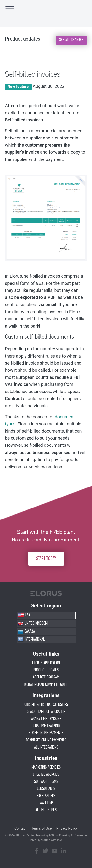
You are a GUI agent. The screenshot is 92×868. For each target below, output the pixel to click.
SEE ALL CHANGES (71, 40)
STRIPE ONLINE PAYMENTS (46, 733)
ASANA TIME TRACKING (46, 719)
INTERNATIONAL (31, 639)
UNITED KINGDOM (33, 624)
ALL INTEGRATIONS (46, 747)
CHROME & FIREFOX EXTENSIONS (46, 705)
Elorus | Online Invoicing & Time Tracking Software (50, 836)
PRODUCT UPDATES (46, 670)
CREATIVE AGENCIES (46, 774)
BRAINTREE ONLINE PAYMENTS (46, 740)
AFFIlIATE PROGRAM (46, 677)
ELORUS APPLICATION (46, 663)
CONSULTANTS (46, 789)
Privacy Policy (67, 828)
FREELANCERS (46, 796)
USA (24, 615)
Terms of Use (41, 828)
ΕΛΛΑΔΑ (26, 632)
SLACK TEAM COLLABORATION (46, 712)
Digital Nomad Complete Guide (46, 685)
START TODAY (46, 559)
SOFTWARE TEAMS (46, 782)
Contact (20, 828)
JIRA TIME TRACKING (46, 726)
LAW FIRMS (46, 803)
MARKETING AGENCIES (46, 767)
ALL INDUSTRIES (46, 810)
